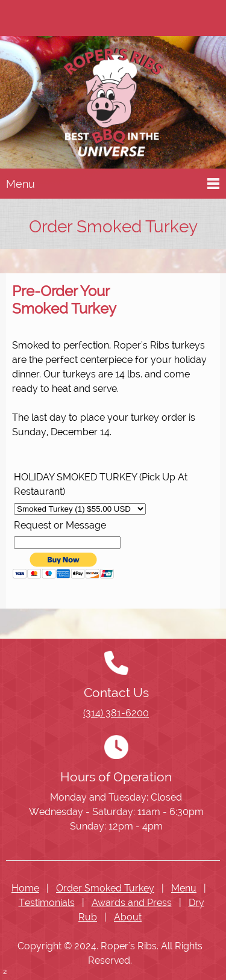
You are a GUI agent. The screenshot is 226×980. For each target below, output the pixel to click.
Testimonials (47, 903)
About (128, 917)
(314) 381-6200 (116, 713)
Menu (184, 888)
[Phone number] (24, 18)
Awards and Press (132, 903)
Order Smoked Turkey (105, 888)
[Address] (48, 18)
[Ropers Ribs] (113, 105)
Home (25, 888)
